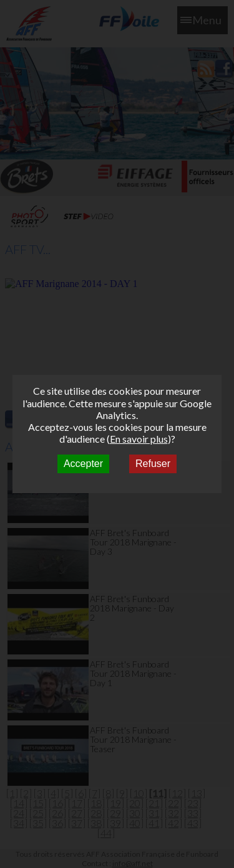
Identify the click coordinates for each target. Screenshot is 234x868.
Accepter (83, 464)
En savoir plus (139, 439)
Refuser (153, 464)
